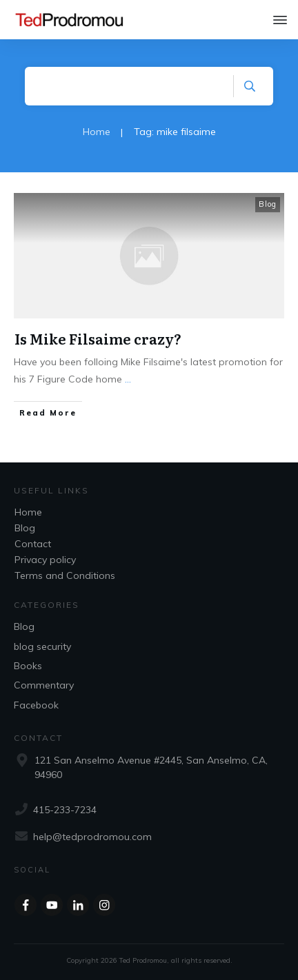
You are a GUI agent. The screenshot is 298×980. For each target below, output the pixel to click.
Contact (33, 544)
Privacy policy (45, 560)
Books (28, 666)
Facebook (36, 705)
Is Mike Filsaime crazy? (98, 338)
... (128, 379)
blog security (42, 646)
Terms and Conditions (65, 575)
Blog (268, 204)
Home (28, 512)
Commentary (44, 685)
